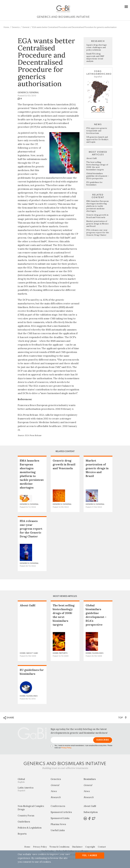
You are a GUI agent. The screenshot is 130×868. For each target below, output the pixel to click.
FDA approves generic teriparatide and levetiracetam (97, 131)
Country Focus (26, 816)
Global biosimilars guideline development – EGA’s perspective (98, 176)
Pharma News (58, 824)
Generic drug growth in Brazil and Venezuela (97, 216)
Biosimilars (90, 779)
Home (6, 27)
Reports (22, 834)
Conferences (58, 806)
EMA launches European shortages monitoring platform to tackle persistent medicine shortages (97, 206)
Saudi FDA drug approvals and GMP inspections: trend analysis (95, 57)
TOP (123, 718)
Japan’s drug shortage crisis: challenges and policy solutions (97, 47)
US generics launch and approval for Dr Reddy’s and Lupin (97, 139)
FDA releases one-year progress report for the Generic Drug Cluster (98, 232)
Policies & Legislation (30, 828)
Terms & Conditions (59, 847)
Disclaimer (77, 847)
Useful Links (58, 830)
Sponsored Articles (61, 812)
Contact (102, 847)
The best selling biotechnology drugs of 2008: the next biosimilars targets (97, 166)
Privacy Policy (66, 748)
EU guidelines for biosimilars (94, 183)
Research (56, 797)
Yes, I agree (90, 856)
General (26, 27)
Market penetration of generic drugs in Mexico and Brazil (97, 224)
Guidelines (24, 822)
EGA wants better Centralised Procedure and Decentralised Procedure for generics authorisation (74, 27)
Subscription (91, 812)
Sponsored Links (60, 818)
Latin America (32, 789)
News (54, 791)
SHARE (9, 718)
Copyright (90, 847)
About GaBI (92, 158)
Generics (16, 27)
